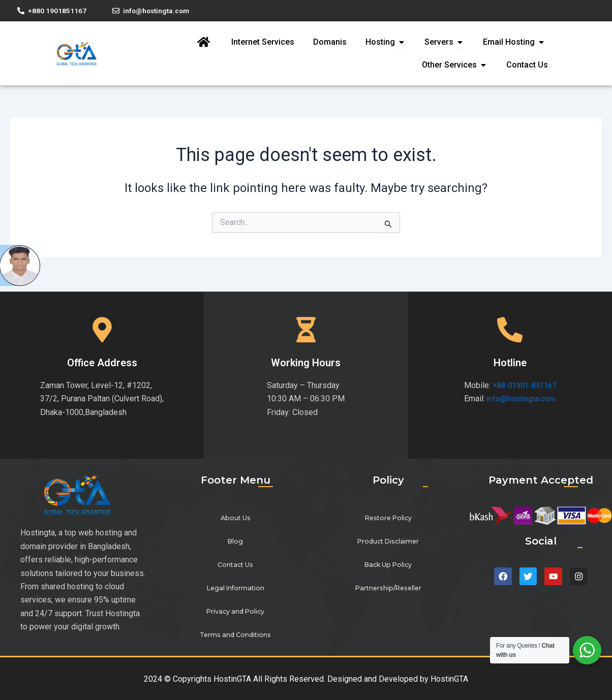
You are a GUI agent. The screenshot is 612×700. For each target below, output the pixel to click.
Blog (235, 542)
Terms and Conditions (235, 635)
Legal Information (235, 588)
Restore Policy (388, 518)
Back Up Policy (388, 565)
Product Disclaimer (388, 542)
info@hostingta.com (519, 399)
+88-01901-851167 (524, 385)
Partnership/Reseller (388, 588)
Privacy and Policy (236, 612)
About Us (236, 518)
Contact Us (235, 565)
